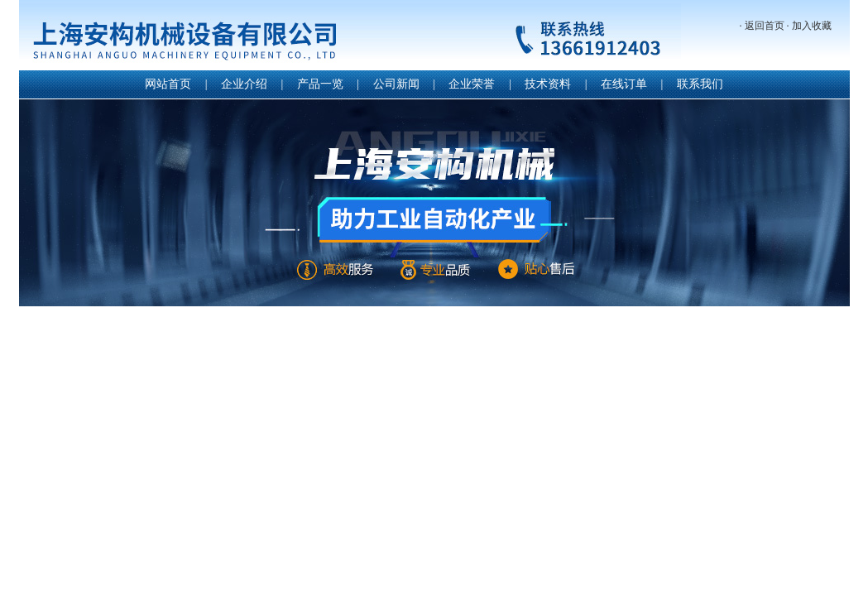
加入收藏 (812, 26)
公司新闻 (396, 84)
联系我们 (700, 84)
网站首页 (168, 84)
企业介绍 (244, 84)
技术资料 (548, 84)
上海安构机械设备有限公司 (350, 37)
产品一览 (320, 84)
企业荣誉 (472, 84)
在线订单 (624, 84)
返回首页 (765, 26)
